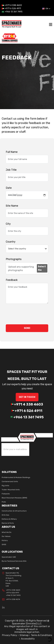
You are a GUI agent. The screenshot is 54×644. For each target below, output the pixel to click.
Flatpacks (6, 494)
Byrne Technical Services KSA (14, 561)
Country (11, 242)
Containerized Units (10, 481)
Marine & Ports (8, 523)
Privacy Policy (10, 635)
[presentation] (28, 314)
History (5, 540)
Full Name (12, 152)
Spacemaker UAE (9, 557)
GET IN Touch (27, 397)
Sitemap (24, 635)
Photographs (14, 259)
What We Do (7, 532)
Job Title (11, 170)
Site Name (12, 206)
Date (9, 188)
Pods (4, 502)
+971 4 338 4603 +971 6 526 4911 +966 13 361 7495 (11, 593)
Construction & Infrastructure (14, 511)
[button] (46, 9)
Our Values (6, 536)
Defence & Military (9, 519)
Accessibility (28, 639)
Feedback (12, 280)
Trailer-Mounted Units (11, 490)
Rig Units (5, 486)
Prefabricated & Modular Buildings (16, 477)
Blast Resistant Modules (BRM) (14, 498)
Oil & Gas (5, 515)
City (8, 224)
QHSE (4, 544)
